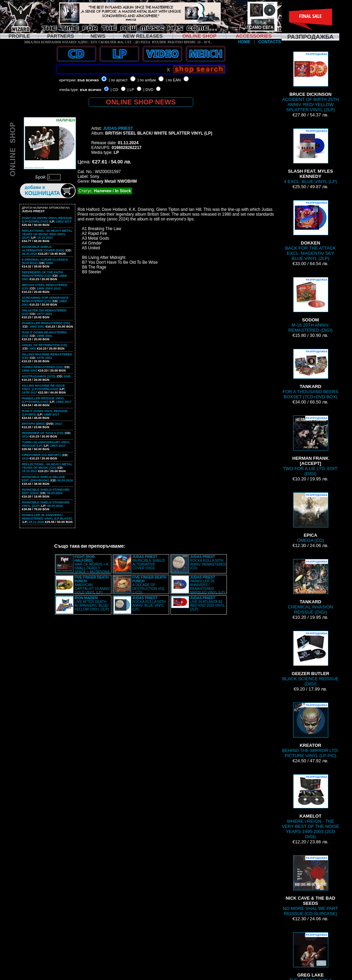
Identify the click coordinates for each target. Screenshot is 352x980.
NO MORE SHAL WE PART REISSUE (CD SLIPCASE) (310, 886)
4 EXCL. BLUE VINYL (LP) (310, 156)
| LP (131, 90)
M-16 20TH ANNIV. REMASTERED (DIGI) (311, 305)
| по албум (147, 80)
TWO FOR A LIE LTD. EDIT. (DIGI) (311, 446)
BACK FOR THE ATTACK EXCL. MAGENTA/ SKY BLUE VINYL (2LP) (310, 231)
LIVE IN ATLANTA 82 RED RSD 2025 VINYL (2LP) (207, 604)
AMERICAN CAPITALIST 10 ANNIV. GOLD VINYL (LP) (93, 585)
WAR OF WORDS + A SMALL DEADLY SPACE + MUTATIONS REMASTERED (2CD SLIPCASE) (83, 566)
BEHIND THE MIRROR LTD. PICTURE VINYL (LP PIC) (311, 730)
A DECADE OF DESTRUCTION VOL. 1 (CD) (149, 585)
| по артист (118, 80)
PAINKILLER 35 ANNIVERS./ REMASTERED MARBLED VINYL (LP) (207, 585)
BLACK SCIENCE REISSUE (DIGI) (310, 659)
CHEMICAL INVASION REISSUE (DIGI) (311, 587)
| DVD (148, 90)
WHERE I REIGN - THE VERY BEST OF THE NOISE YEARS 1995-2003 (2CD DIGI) (311, 807)
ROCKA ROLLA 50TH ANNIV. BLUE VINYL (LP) (149, 604)
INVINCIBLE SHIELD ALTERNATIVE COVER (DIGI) (148, 562)
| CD (114, 90)
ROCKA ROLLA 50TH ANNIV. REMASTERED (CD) (208, 562)
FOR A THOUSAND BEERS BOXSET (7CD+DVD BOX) (310, 374)
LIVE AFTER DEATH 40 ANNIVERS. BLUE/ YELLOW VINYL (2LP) (92, 604)
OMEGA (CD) (310, 518)
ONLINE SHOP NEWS (141, 102)
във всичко (88, 80)
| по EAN (173, 80)
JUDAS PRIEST (118, 128)
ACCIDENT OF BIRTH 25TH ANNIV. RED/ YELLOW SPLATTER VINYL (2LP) (311, 82)
